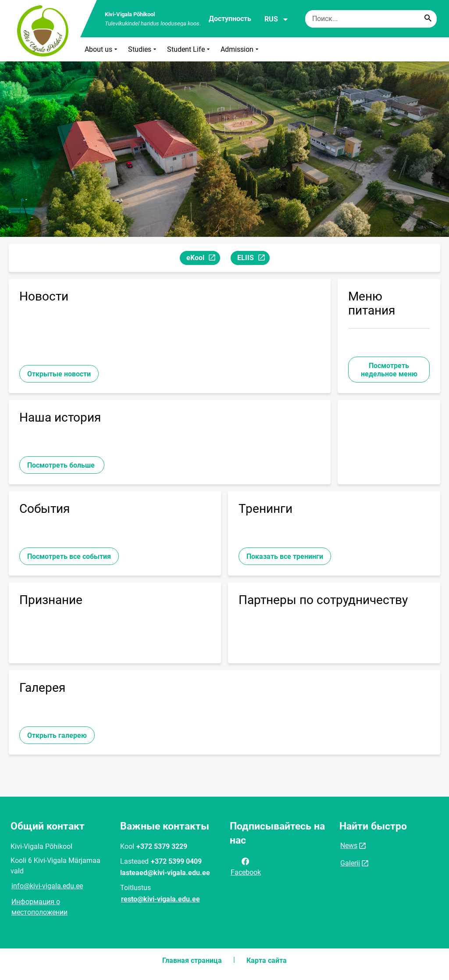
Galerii (350, 863)
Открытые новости (59, 374)
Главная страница (192, 960)
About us (102, 49)
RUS (276, 19)
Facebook (246, 866)
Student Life (189, 49)
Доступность (230, 19)
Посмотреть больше (62, 465)
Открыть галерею (57, 735)
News (349, 846)
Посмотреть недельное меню (389, 370)
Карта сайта (267, 960)
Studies (143, 49)
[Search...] (428, 19)
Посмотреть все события (69, 556)
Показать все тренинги (285, 556)
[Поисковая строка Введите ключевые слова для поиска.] (371, 19)
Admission (241, 49)
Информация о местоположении (39, 907)
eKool (203, 259)
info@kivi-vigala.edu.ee (47, 886)
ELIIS (253, 259)
